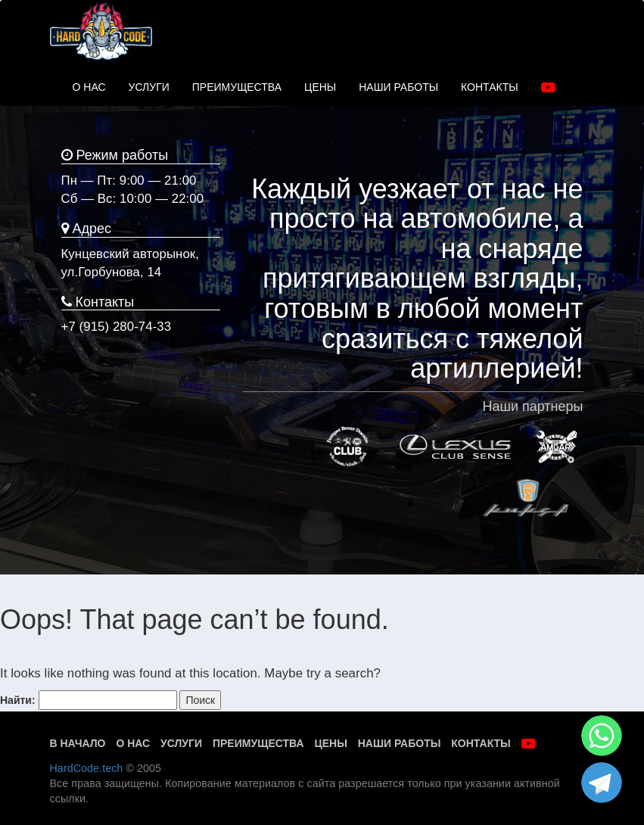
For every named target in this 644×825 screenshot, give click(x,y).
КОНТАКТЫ (490, 87)
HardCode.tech (87, 768)
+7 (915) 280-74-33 (117, 327)
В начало (78, 743)
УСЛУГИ (149, 87)
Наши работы (400, 743)
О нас (133, 743)
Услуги (181, 743)
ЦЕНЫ (320, 87)
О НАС (89, 87)
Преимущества (258, 743)
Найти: (18, 700)
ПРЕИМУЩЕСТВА (237, 87)
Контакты (481, 743)
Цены (330, 743)
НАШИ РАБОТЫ (398, 87)
